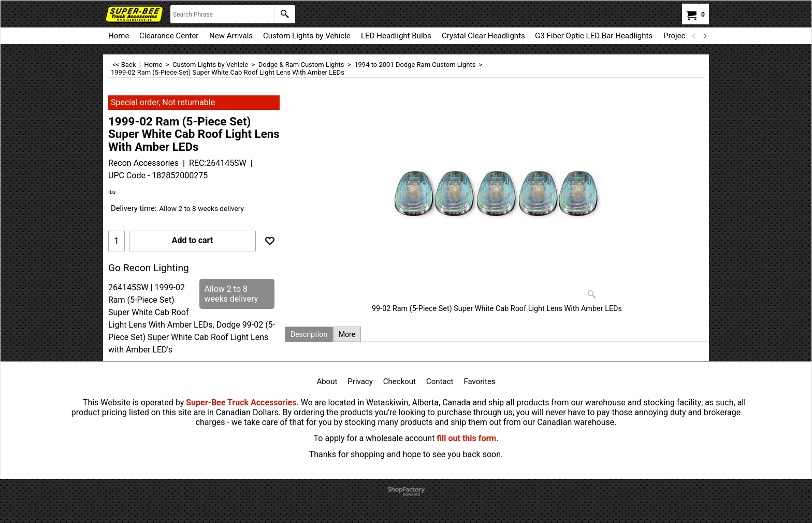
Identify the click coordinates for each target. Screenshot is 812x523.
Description (309, 334)
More (347, 334)
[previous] (694, 36)
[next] (704, 36)
